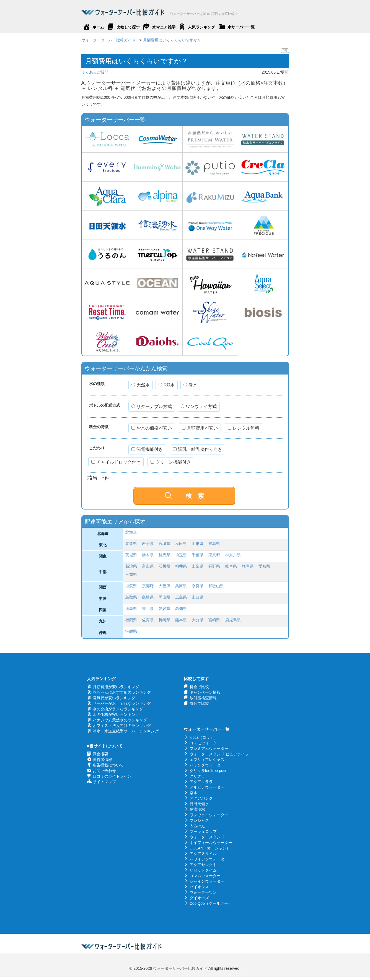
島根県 (148, 597)
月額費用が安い (200, 428)
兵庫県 (181, 586)
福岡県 (131, 620)
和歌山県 (216, 586)
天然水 (141, 385)
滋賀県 (131, 586)
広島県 (181, 597)
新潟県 (131, 566)
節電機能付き (147, 449)
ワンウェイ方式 (199, 406)
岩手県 (148, 544)
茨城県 (131, 555)
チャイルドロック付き (116, 462)
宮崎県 (214, 620)
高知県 (181, 609)
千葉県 (198, 555)
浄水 (190, 385)
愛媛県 (164, 609)
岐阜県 (231, 566)
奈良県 (198, 586)
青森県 (131, 544)
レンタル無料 (244, 428)
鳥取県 (131, 597)
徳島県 (131, 609)
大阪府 (164, 586)
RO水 (167, 385)
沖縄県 (131, 631)
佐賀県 (148, 620)
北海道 (131, 532)
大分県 (198, 620)
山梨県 (198, 566)
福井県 (181, 566)
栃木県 (148, 555)
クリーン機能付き (171, 462)
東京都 (214, 555)
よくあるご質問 (95, 72)
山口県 (198, 597)
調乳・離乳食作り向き (198, 449)
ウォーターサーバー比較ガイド (180, 968)
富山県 (148, 566)
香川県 (148, 609)
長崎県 (164, 620)
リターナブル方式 (152, 406)
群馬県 (164, 555)
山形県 (198, 544)
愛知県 (264, 566)
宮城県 (164, 544)
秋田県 (181, 544)
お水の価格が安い (152, 428)
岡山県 (164, 597)
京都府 (148, 586)
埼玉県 (181, 555)
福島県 (214, 544)
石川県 (164, 566)
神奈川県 (233, 555)
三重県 (131, 575)
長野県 (214, 566)
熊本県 (181, 620)
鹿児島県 (233, 620)
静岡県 (248, 566)
